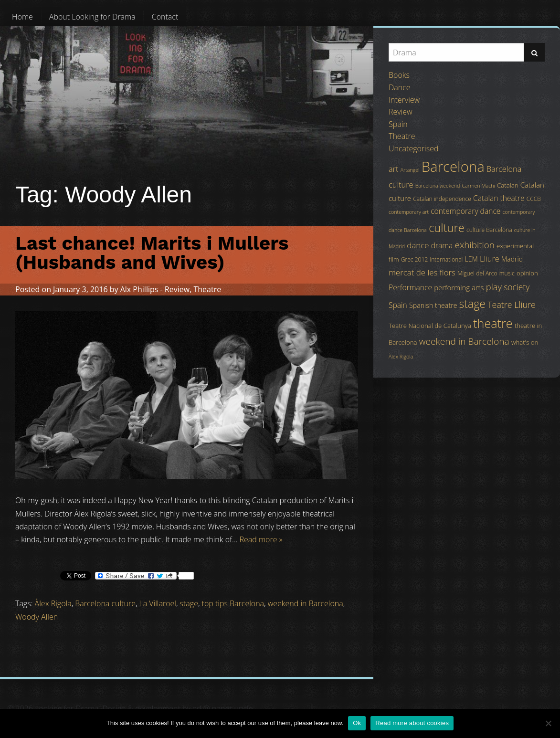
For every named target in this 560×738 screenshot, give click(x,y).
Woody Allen (37, 617)
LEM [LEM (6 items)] (471, 259)
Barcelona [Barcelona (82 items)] (453, 167)
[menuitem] (22, 17)
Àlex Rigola (53, 603)
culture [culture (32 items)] (447, 228)
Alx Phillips (139, 289)
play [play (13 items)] (494, 287)
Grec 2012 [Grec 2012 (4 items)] (415, 259)
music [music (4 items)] (507, 273)
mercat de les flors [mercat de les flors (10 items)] (422, 272)
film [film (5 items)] (394, 259)
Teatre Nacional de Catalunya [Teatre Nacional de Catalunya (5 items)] (430, 326)
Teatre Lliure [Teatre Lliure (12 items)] (512, 305)
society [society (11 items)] (517, 287)
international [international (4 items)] (446, 259)
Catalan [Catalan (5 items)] (507, 185)
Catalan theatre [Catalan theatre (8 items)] (499, 198)
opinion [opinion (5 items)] (527, 273)
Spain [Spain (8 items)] (398, 305)
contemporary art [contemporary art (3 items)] (409, 212)
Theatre (207, 289)
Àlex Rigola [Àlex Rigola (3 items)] (401, 357)
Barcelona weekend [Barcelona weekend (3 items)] (438, 186)
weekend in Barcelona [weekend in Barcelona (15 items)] (464, 341)
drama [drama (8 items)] (442, 245)
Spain (398, 124)
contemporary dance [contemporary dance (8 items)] (465, 211)
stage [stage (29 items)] (472, 304)
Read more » (261, 539)
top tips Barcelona (233, 603)
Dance (400, 87)
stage (189, 603)
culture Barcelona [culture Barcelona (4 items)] (489, 230)
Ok (357, 723)
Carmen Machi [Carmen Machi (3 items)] (479, 186)
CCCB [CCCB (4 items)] (534, 199)
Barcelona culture (105, 603)
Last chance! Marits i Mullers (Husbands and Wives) (152, 253)
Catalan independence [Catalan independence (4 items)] (442, 199)
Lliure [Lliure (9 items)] (490, 259)
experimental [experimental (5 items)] (515, 246)
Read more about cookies (412, 723)
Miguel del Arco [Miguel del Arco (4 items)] (477, 273)
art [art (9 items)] (393, 169)
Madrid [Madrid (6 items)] (512, 259)
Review (177, 289)
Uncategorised (413, 148)
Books (399, 75)
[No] (548, 723)
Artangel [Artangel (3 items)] (410, 170)
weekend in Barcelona (306, 603)
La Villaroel (158, 603)
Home (22, 17)
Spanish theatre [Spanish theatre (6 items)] (433, 305)
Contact (165, 17)
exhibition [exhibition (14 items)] (475, 245)
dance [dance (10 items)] (418, 245)
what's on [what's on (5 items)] (525, 342)
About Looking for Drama (92, 17)
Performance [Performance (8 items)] (410, 287)
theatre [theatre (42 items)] (493, 323)
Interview (404, 100)
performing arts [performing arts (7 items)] (459, 287)
